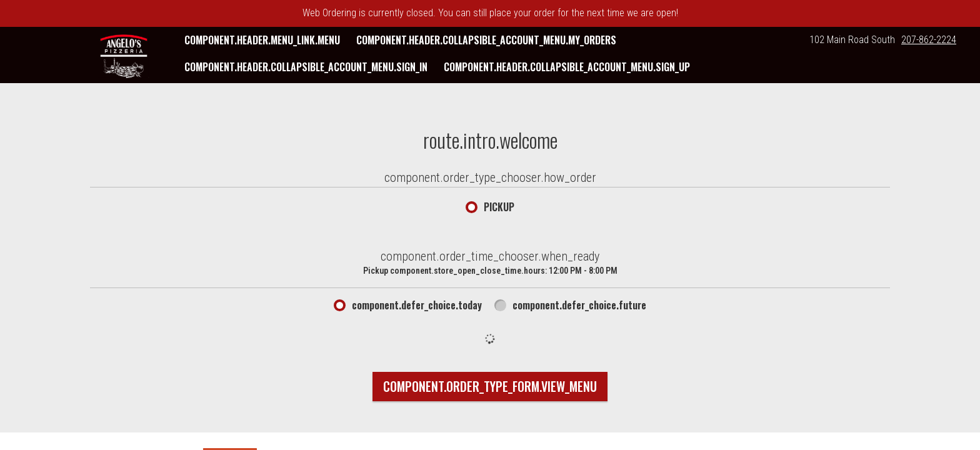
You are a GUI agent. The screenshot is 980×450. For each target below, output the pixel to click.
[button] (124, 56)
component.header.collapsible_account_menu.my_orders (486, 40)
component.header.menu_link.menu (262, 40)
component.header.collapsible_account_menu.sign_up (567, 67)
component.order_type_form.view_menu (490, 386)
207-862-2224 (929, 40)
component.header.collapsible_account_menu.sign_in (306, 67)
